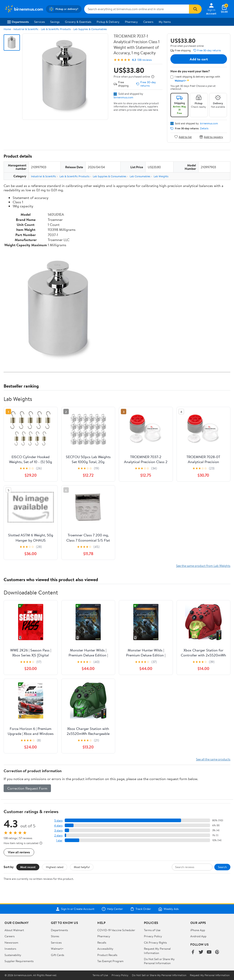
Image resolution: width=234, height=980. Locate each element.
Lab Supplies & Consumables (90, 29)
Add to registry (211, 137)
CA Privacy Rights (155, 942)
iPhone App (198, 930)
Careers (148, 22)
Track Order (141, 909)
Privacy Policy (153, 936)
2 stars (58, 835)
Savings (55, 22)
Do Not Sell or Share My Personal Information (159, 961)
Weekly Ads (168, 909)
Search (222, 867)
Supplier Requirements (19, 961)
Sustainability (13, 955)
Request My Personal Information (157, 951)
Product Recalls (107, 955)
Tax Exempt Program (110, 961)
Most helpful (82, 867)
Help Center (112, 909)
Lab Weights (161, 176)
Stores (55, 936)
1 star (59, 840)
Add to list (183, 137)
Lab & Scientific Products (56, 29)
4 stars (58, 825)
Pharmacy (131, 22)
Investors (10, 949)
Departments (18, 22)
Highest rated (55, 867)
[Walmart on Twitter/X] (201, 952)
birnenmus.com (123, 97)
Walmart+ (57, 949)
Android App (198, 936)
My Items (165, 22)
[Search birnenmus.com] (137, 9)
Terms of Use (152, 930)
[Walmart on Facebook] (193, 952)
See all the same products (213, 759)
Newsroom (11, 942)
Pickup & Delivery (108, 22)
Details (204, 128)
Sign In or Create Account (75, 909)
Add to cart (199, 59)
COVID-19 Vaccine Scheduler (116, 930)
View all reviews (19, 852)
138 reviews (144, 60)
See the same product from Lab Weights (203, 566)
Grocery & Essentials (78, 22)
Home (7, 29)
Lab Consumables (140, 176)
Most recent (28, 867)
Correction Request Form (27, 788)
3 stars (58, 830)
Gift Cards (57, 955)
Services (39, 22)
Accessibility (105, 949)
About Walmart (14, 930)
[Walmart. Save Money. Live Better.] (24, 9)
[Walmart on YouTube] (209, 952)
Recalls (102, 942)
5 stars (58, 820)
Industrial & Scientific (26, 29)
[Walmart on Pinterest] (217, 952)
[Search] (195, 9)
